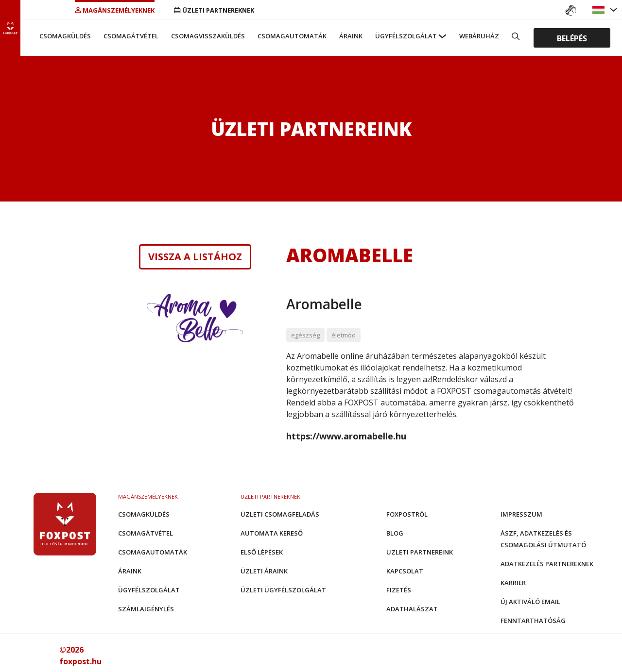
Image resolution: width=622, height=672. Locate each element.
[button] (600, 10)
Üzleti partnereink (420, 552)
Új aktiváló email (530, 602)
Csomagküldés (65, 36)
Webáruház (479, 36)
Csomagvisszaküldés (208, 36)
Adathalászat (412, 609)
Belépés (572, 38)
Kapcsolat (405, 571)
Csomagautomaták (292, 36)
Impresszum (521, 514)
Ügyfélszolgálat (406, 36)
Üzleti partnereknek (214, 10)
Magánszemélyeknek (115, 10)
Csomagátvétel (131, 36)
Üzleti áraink (264, 571)
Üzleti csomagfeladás (280, 514)
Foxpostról (407, 514)
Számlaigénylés (146, 609)
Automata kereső (272, 533)
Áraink (351, 36)
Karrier (513, 583)
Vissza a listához (195, 257)
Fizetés (399, 590)
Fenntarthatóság (533, 621)
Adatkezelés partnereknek (547, 564)
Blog (395, 533)
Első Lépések (262, 552)
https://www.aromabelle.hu (346, 436)
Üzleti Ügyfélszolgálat (283, 590)
